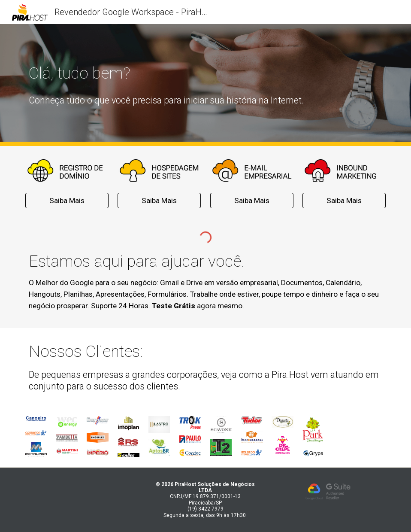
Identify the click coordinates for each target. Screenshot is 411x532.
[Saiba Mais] (67, 201)
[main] (175, 73)
